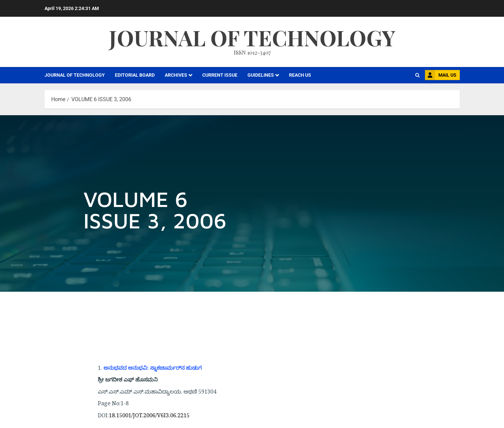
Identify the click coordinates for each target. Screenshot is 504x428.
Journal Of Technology (252, 37)
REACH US (300, 75)
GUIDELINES (261, 75)
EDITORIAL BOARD (135, 75)
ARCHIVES (176, 75)
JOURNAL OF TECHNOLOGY (75, 75)
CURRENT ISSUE (220, 75)
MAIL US (441, 75)
